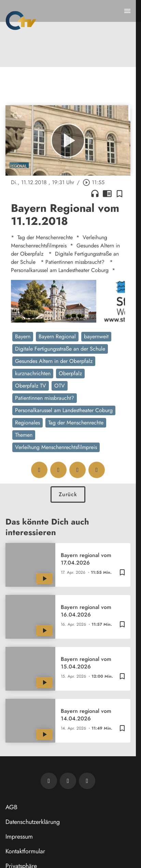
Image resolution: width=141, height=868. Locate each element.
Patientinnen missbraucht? (45, 398)
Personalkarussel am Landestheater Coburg (64, 410)
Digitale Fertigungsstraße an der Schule (60, 349)
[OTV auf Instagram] (87, 781)
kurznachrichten (33, 373)
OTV (60, 386)
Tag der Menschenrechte (76, 423)
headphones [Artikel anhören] (95, 193)
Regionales (27, 423)
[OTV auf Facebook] (68, 781)
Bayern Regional (57, 336)
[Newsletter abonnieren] (49, 781)
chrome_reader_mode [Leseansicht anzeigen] (107, 193)
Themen (24, 435)
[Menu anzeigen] (127, 11)
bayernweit (96, 336)
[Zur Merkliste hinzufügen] (119, 193)
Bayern (23, 336)
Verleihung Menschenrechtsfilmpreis (56, 447)
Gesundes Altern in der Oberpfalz (54, 361)
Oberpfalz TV (31, 386)
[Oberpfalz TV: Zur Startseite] (21, 21)
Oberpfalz (70, 373)
